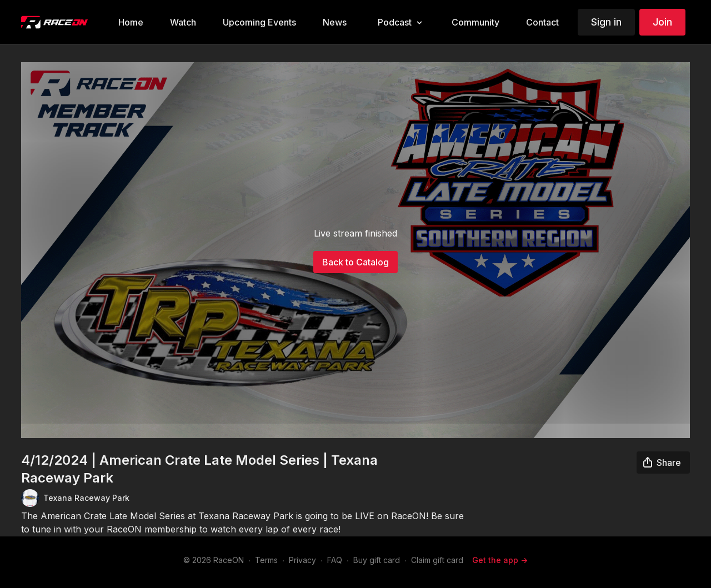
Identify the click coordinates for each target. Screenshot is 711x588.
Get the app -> (500, 560)
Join (662, 22)
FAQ (335, 560)
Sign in (606, 22)
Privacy (302, 560)
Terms (266, 560)
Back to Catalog (355, 262)
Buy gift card (377, 560)
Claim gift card (437, 560)
